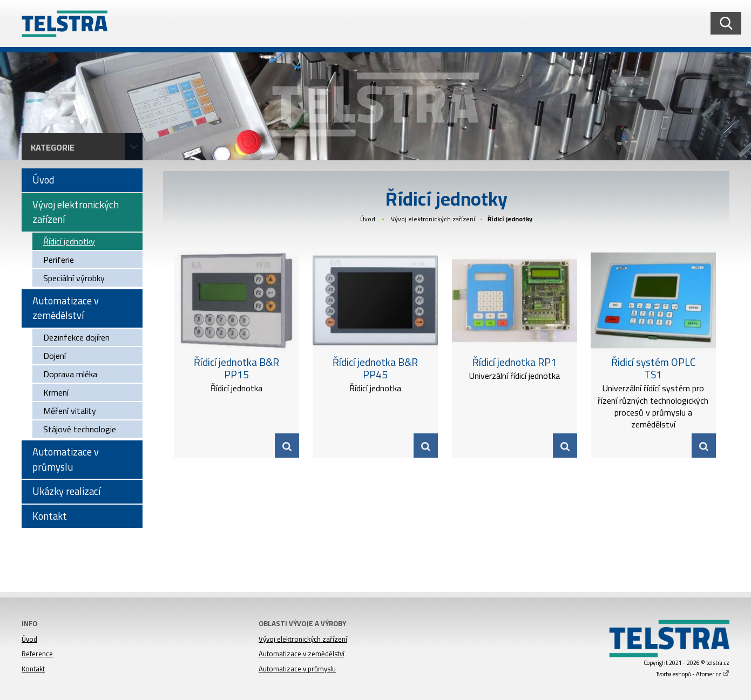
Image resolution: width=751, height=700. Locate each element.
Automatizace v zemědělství (302, 654)
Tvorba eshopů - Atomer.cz (693, 674)
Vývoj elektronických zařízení (433, 219)
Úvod (368, 219)
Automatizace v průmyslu (297, 669)
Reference (37, 654)
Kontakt (33, 669)
